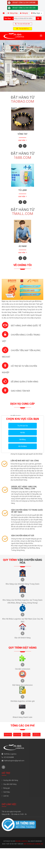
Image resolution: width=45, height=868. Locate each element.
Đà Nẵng (22, 439)
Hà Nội (23, 433)
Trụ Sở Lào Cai (23, 426)
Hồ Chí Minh (23, 446)
